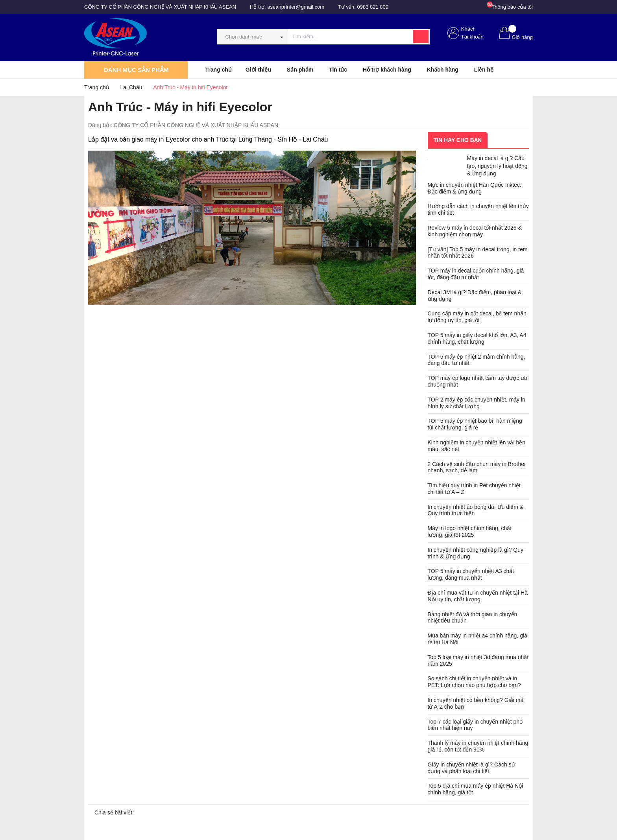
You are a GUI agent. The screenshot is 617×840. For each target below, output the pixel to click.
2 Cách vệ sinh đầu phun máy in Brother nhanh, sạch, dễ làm (477, 467)
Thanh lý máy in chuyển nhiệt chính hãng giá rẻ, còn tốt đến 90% (478, 746)
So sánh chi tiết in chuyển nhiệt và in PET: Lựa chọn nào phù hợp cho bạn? (474, 682)
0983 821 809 (373, 7)
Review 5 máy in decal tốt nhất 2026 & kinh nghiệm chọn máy (475, 231)
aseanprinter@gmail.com (296, 7)
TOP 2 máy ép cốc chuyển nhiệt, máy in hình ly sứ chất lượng (477, 403)
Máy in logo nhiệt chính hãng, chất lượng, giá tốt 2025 (470, 531)
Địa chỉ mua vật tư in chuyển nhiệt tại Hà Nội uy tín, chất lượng (478, 596)
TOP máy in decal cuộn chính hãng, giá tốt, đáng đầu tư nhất (476, 274)
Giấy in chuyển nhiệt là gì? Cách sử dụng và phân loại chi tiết (471, 768)
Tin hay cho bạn (458, 140)
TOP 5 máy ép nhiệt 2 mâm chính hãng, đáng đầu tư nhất (477, 360)
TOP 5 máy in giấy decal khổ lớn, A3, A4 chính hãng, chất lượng (477, 338)
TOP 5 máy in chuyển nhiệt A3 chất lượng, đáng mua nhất (471, 574)
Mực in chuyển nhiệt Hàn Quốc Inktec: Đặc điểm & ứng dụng (475, 188)
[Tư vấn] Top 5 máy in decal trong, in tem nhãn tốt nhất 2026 (478, 253)
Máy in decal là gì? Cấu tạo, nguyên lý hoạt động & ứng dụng (497, 166)
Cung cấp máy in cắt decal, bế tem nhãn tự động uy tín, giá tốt (477, 317)
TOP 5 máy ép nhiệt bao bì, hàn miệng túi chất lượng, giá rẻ (475, 424)
